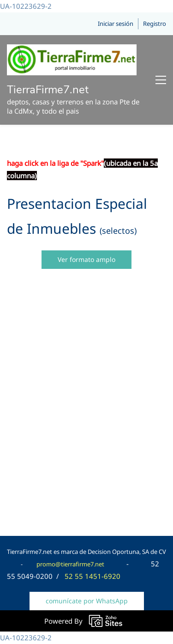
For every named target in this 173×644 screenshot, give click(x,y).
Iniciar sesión (116, 24)
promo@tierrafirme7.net (70, 564)
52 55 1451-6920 (92, 576)
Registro (155, 24)
